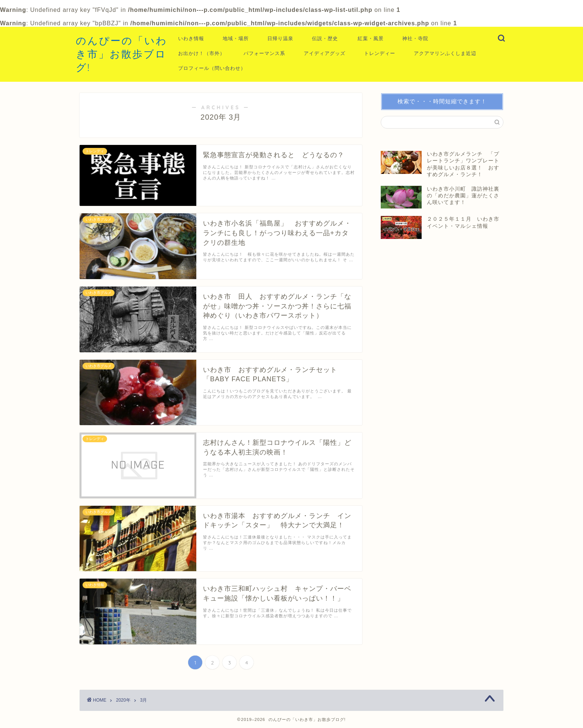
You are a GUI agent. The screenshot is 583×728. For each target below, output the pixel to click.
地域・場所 (236, 38)
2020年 (123, 700)
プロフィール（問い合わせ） (212, 68)
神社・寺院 (415, 38)
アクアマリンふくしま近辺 (445, 53)
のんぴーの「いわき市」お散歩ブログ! (122, 54)
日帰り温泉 (280, 38)
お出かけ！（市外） (202, 53)
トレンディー (380, 53)
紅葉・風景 (371, 38)
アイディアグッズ (325, 53)
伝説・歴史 (325, 38)
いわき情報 (191, 38)
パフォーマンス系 (264, 53)
